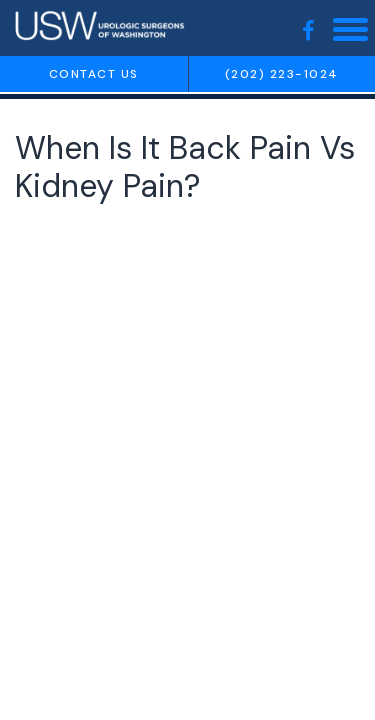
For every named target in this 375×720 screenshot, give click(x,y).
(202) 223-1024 (282, 74)
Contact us (94, 74)
